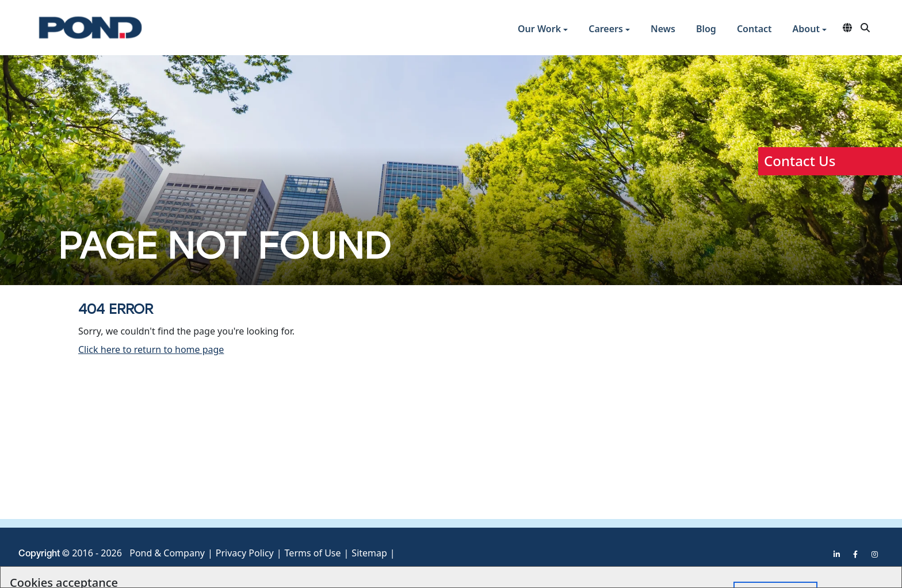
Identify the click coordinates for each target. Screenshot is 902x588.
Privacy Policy (245, 553)
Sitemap (369, 553)
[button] (543, 30)
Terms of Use (313, 553)
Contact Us (800, 161)
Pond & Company (167, 553)
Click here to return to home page (151, 349)
